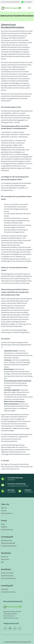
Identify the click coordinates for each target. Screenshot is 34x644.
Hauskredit (4, 589)
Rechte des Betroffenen (8, 578)
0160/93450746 (29, 492)
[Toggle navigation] (29, 8)
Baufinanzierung (6, 540)
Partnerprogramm (7, 513)
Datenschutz (5, 559)
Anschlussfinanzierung (8, 592)
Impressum (5, 557)
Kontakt (4, 511)
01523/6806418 (11, 492)
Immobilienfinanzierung (9, 546)
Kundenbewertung (7, 530)
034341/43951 (16, 2)
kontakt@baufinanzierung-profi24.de (18, 486)
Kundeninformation (7, 576)
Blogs (3, 524)
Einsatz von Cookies (7, 573)
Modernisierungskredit (8, 543)
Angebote (4, 527)
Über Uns (4, 508)
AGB (2, 562)
